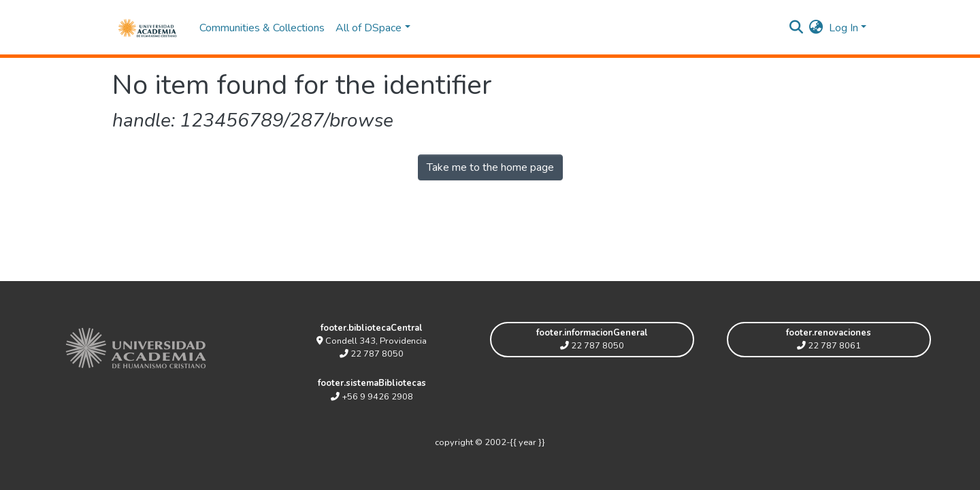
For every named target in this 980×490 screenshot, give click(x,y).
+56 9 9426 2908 (372, 397)
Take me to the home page (490, 167)
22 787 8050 (372, 354)
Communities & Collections (262, 28)
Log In (844, 28)
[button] (816, 28)
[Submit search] (797, 28)
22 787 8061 (829, 346)
